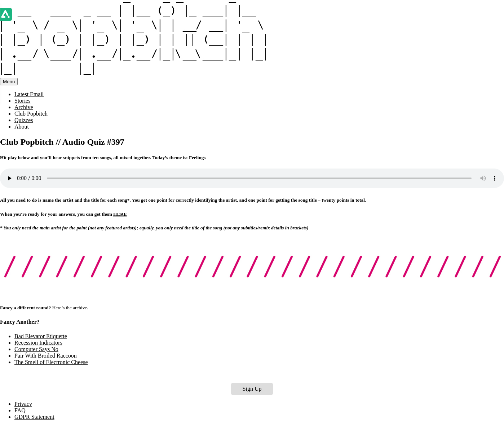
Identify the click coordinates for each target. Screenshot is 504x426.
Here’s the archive (70, 308)
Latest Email (29, 94)
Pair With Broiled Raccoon (46, 356)
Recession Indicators (38, 343)
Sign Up (252, 389)
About (22, 127)
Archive (24, 107)
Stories (22, 101)
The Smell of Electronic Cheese (51, 362)
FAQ (20, 410)
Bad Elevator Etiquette (41, 336)
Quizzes (24, 120)
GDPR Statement (34, 417)
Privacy (23, 404)
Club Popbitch (31, 114)
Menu (9, 82)
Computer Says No (36, 349)
